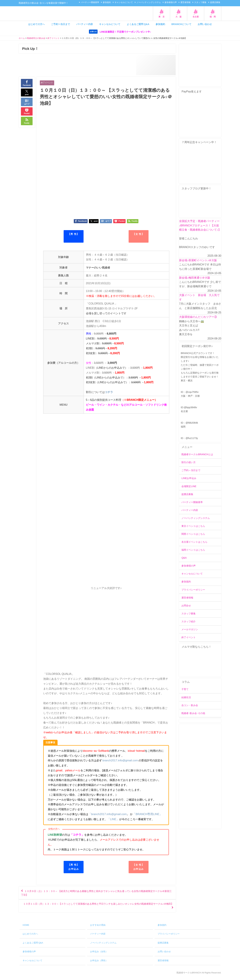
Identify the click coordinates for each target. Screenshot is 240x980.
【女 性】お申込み (138, 867)
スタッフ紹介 (189, 621)
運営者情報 (185, 2)
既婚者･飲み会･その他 (193, 713)
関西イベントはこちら (193, 534)
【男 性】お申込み (74, 867)
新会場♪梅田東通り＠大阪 (195, 278)
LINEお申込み (189, 478)
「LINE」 (110, 819)
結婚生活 (186, 697)
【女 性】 (138, 234)
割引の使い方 (189, 462)
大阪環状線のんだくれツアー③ (198, 317)
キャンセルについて (124, 2)
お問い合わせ (205, 24)
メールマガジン (190, 629)
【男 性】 (74, 234)
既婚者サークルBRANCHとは (197, 455)
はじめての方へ (36, 24)
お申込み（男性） (99, 963)
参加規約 (107, 2)
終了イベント (47, 83)
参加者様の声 (171, 2)
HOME (26, 928)
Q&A (184, 558)
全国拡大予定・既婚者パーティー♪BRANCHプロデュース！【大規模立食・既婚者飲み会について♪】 (200, 225)
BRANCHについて (181, 24)
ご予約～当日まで (191, 470)
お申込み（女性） (99, 954)
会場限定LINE (189, 486)
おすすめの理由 (98, 928)
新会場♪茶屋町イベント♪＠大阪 (198, 260)
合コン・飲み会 (190, 705)
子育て (185, 689)
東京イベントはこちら (193, 526)
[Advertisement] (200, 777)
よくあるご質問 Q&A (138, 24)
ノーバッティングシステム (149, 2)
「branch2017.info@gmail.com (107, 814)
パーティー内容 (85, 24)
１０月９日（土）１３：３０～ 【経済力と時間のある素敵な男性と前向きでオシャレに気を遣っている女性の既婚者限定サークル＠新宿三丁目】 (96, 893)
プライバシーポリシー (193, 590)
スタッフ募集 (200, 2)
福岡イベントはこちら (193, 550)
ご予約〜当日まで (60, 24)
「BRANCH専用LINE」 (146, 814)
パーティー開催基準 (90, 2)
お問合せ (186, 606)
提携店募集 (215, 2)
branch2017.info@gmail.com (120, 761)
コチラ (109, 392)
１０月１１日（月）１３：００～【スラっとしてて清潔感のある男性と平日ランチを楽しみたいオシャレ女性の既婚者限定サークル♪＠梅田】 (97, 908)
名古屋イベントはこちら (194, 542)
